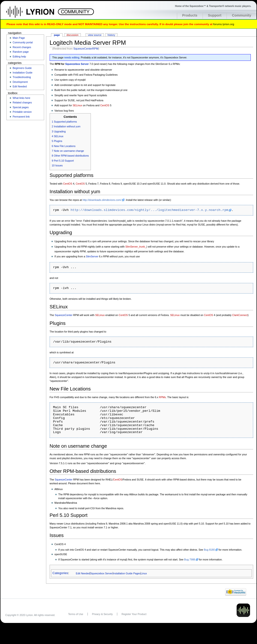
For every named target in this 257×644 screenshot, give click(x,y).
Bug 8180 (209, 550)
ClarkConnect (240, 315)
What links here (21, 98)
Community (242, 15)
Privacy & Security (102, 614)
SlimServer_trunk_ (136, 247)
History (111, 35)
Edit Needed (83, 573)
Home (35, 14)
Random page (21, 52)
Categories (60, 573)
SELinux (77, 105)
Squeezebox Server (77, 64)
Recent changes (22, 47)
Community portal (23, 42)
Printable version (22, 112)
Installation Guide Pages (127, 573)
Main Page (19, 38)
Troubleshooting (22, 77)
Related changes (22, 102)
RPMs (162, 397)
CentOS (105, 105)
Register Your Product (134, 614)
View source (95, 35)
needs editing (72, 57)
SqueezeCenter (64, 315)
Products (190, 15)
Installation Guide (23, 73)
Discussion (73, 35)
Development (20, 82)
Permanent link (21, 117)
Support (215, 15)
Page (57, 35)
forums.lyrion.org (224, 24)
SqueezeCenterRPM (86, 49)
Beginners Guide (22, 68)
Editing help (19, 56)
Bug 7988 (190, 559)
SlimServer (92, 256)
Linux (144, 573)
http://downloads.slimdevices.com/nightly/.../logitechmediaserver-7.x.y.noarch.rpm (149, 210)
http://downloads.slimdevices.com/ (102, 200)
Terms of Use (76, 614)
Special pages (21, 107)
